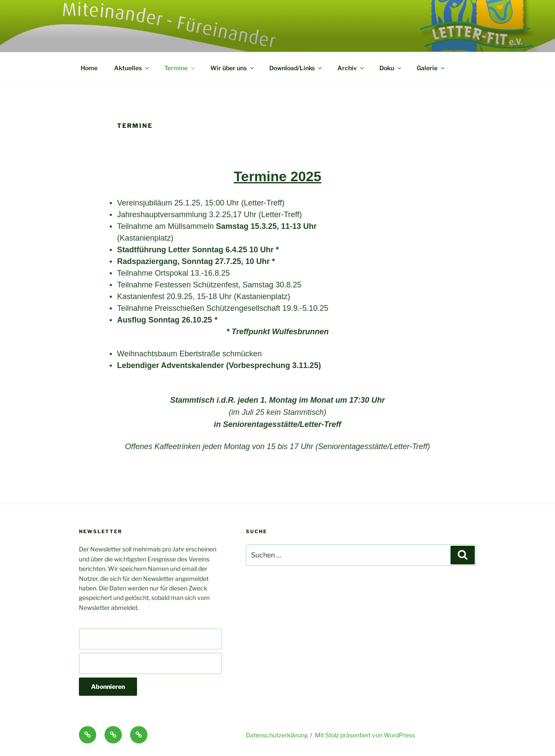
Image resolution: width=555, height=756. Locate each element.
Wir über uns (233, 68)
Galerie (431, 68)
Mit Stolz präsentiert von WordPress (365, 735)
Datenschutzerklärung (277, 735)
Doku (391, 68)
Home (89, 68)
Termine (180, 68)
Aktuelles (132, 68)
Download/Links (296, 68)
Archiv (351, 68)
